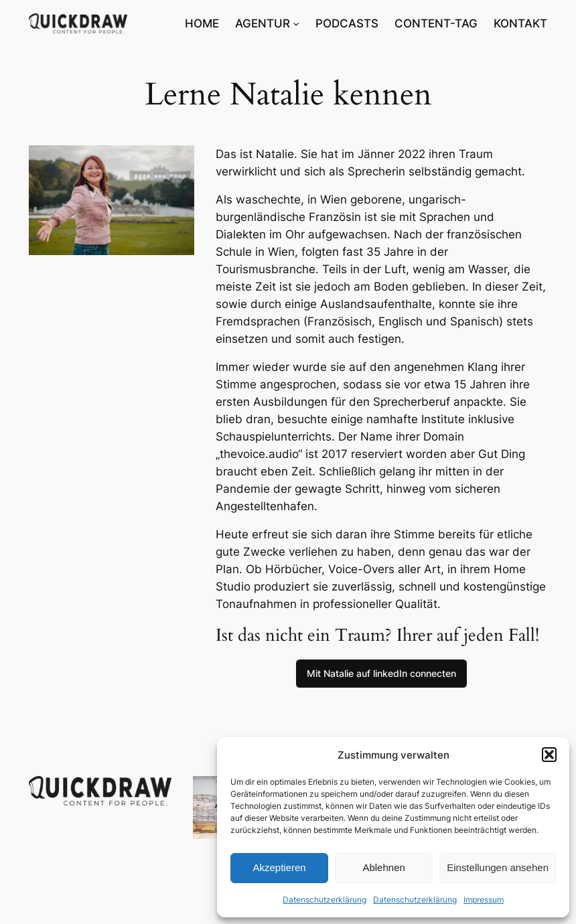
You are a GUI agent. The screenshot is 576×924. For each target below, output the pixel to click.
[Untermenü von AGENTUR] (296, 23)
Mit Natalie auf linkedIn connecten (381, 673)
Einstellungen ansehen (498, 867)
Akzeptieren (279, 867)
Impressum (484, 900)
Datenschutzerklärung (325, 900)
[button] (549, 755)
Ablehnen (383, 867)
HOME (202, 23)
